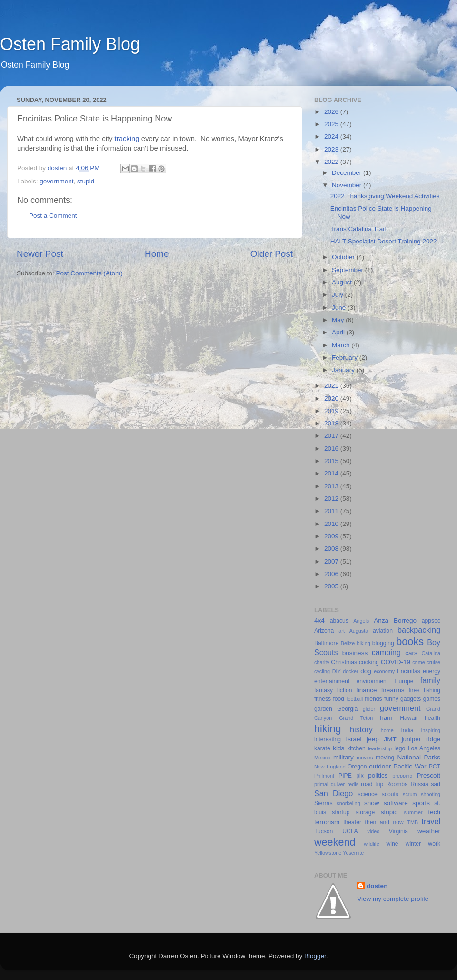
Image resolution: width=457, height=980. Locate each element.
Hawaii (408, 718)
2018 (332, 423)
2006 (332, 574)
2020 (332, 399)
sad (436, 784)
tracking (127, 139)
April (339, 332)
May (339, 320)
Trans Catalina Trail (358, 229)
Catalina (431, 653)
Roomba (397, 784)
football (354, 699)
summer (413, 812)
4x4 (319, 621)
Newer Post (40, 254)
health (432, 718)
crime (418, 662)
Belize (348, 643)
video (374, 831)
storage (365, 812)
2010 (332, 524)
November (348, 185)
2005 (332, 586)
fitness (323, 699)
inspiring (431, 730)
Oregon (357, 767)
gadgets (411, 699)
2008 (332, 549)
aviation (383, 631)
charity (322, 662)
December (348, 173)
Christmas (344, 662)
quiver (338, 784)
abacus (339, 621)
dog (366, 671)
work (434, 844)
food (338, 699)
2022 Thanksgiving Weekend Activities (385, 196)
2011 (332, 511)
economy (384, 671)
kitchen (356, 748)
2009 (332, 536)
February (346, 358)
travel (431, 821)
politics (378, 775)
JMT (390, 739)
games (432, 699)
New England (330, 767)
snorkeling (348, 803)
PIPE (345, 776)
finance (367, 690)
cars (411, 653)
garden (323, 709)
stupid (86, 181)
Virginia (398, 831)
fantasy (323, 690)
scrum (410, 794)
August (343, 282)
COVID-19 (396, 662)
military (343, 757)
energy (432, 671)
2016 (332, 449)
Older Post (272, 254)
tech (435, 812)
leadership (380, 748)
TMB (412, 822)
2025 (332, 124)
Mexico (322, 758)
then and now (384, 822)
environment (372, 681)
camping (386, 652)
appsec (431, 621)
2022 (332, 162)
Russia (420, 784)
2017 (332, 436)
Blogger (315, 956)
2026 (332, 112)
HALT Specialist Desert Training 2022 (384, 241)
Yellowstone (328, 853)
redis (353, 784)
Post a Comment (53, 216)
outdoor (380, 766)
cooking (369, 662)
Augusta (359, 631)
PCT (435, 767)
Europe (404, 681)
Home (157, 254)
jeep (373, 739)
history (361, 729)
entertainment (332, 681)
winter (413, 844)
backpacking (419, 630)
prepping (402, 776)
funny (391, 699)
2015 (332, 461)
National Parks (419, 757)
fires (414, 690)
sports (421, 803)
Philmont (324, 776)
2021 (332, 386)
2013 (332, 486)
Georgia (347, 709)
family (430, 680)
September (348, 270)
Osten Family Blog (70, 44)
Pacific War (410, 766)
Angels (361, 621)
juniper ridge (421, 739)
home (387, 730)
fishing (432, 690)
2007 (332, 561)
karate (322, 748)
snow (372, 803)
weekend (335, 842)
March (342, 345)
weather (429, 831)
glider (369, 709)
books (410, 642)
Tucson (323, 831)
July (338, 295)
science (368, 794)
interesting (328, 739)
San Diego (333, 793)
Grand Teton (356, 718)
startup (341, 812)
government (56, 181)
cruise (433, 662)
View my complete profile (393, 899)
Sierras (323, 803)
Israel (353, 739)
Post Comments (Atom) (89, 273)
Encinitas (409, 671)
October (344, 257)
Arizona (324, 631)
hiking (328, 729)
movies (365, 758)
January (344, 370)
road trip (372, 784)
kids (338, 748)
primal (321, 784)
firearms (393, 690)
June (340, 308)
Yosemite (353, 853)
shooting (431, 794)
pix (360, 776)
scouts (390, 794)
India (407, 730)
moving (385, 758)
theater (352, 822)
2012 (332, 499)
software (396, 803)
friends (373, 699)
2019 (332, 411)
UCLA (350, 831)
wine (392, 844)
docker (350, 671)
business (355, 653)
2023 (332, 149)
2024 (332, 136)
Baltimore (326, 643)
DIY (337, 671)
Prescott (428, 775)
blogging (383, 643)
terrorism (327, 822)
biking (363, 643)
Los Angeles (424, 748)
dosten (377, 886)
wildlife (371, 844)
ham (386, 718)
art (342, 631)
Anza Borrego (395, 621)
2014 (332, 473)
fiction (345, 690)
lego (400, 748)
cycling (322, 671)
